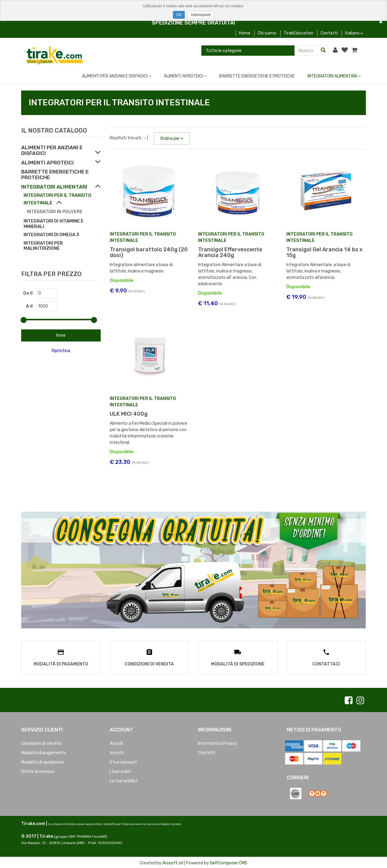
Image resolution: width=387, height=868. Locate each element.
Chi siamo (267, 33)
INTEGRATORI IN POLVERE (54, 212)
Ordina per (172, 139)
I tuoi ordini (120, 770)
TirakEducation (298, 33)
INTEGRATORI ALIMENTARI (334, 76)
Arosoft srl (173, 862)
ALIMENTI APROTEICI (185, 76)
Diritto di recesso (38, 770)
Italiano (354, 33)
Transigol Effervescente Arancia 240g (230, 252)
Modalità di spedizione (42, 761)
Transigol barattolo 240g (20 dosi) (149, 252)
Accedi (116, 742)
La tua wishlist (124, 779)
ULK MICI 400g (129, 414)
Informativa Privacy (218, 742)
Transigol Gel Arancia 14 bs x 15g (324, 252)
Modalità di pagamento (44, 751)
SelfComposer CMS (229, 862)
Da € (28, 293)
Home (245, 33)
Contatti (329, 33)
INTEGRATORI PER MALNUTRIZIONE (43, 246)
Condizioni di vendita (41, 742)
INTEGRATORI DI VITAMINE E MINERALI (54, 224)
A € (30, 306)
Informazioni (201, 15)
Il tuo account (123, 761)
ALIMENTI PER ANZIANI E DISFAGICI (117, 76)
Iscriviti (117, 751)
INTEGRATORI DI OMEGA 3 (51, 235)
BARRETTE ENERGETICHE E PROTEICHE (257, 76)
